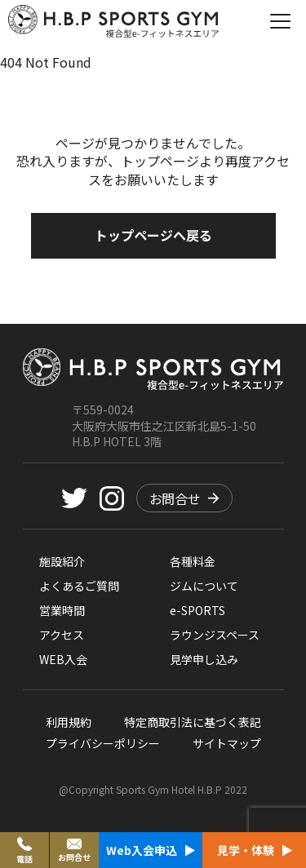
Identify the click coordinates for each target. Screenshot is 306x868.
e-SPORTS (197, 610)
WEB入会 (63, 659)
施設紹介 (62, 561)
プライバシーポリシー (103, 743)
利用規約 (69, 722)
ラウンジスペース (215, 635)
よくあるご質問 (79, 586)
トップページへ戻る (153, 235)
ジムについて (204, 586)
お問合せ (184, 498)
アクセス (62, 635)
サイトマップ (227, 743)
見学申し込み (204, 659)
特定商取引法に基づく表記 (193, 722)
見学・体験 (255, 850)
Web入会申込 (151, 850)
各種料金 (193, 561)
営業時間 (62, 610)
